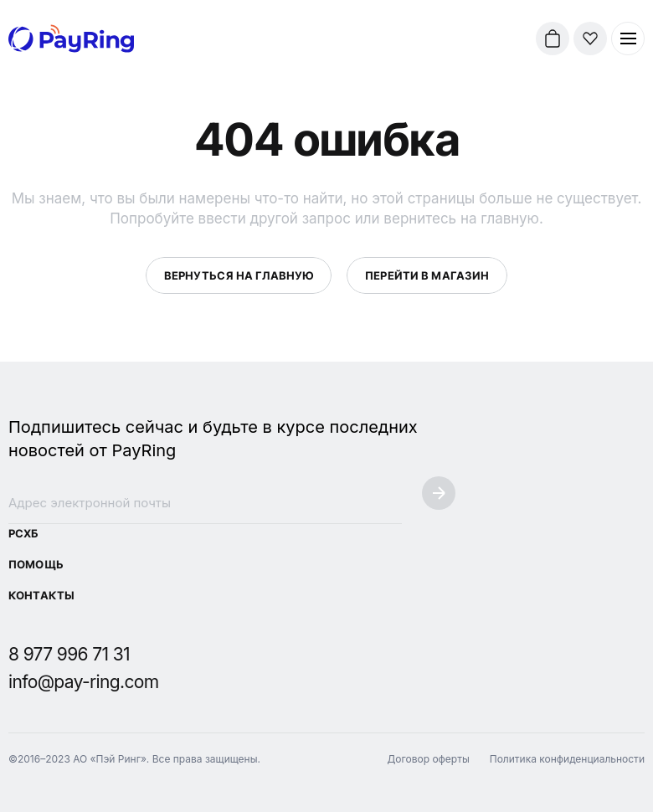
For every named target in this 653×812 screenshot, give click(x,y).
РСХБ (23, 533)
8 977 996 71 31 (69, 654)
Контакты (41, 595)
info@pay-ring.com (84, 682)
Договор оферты (428, 759)
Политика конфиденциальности (567, 759)
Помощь (36, 564)
